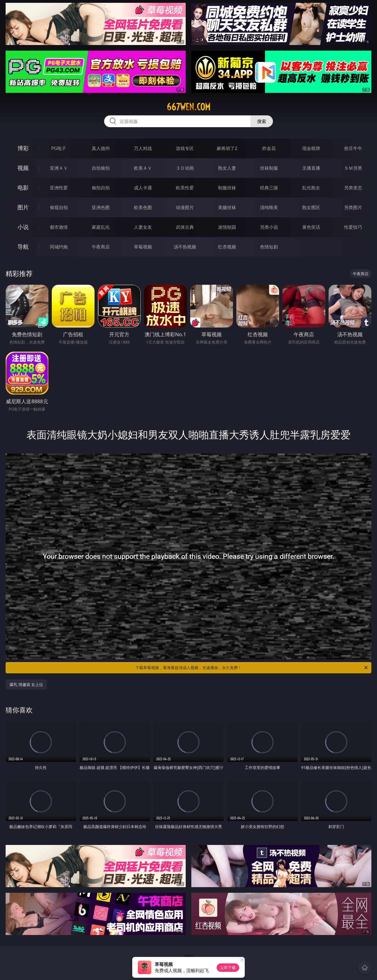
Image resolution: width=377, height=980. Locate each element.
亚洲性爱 (59, 188)
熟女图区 (311, 207)
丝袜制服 (269, 168)
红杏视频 (227, 247)
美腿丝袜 (227, 207)
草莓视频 (143, 247)
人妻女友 (143, 227)
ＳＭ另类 (353, 168)
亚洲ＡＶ (59, 168)
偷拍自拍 (101, 188)
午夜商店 (101, 247)
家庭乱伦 (101, 227)
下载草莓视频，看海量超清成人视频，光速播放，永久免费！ (252, 668)
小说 (23, 227)
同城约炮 (59, 247)
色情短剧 (269, 247)
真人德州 (101, 148)
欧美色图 (143, 207)
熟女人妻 (227, 168)
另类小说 (269, 227)
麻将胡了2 (227, 148)
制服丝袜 (227, 188)
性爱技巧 (353, 227)
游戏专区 (185, 148)
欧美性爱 (185, 188)
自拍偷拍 (101, 168)
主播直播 (311, 168)
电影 (23, 188)
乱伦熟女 (311, 188)
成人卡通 (143, 188)
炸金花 (269, 148)
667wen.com (188, 107)
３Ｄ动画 (185, 168)
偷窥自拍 (59, 207)
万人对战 (143, 148)
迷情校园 (227, 227)
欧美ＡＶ (143, 168)
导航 (23, 247)
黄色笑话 (311, 227)
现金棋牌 (311, 148)
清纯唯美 (269, 207)
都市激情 (59, 227)
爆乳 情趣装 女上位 (26, 684)
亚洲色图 (101, 207)
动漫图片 (185, 207)
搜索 (262, 121)
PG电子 (59, 148)
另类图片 (353, 207)
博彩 (23, 148)
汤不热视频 (185, 247)
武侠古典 (185, 227)
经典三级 (269, 188)
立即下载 (228, 967)
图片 (23, 207)
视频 (23, 168)
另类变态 (353, 188)
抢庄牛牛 (353, 148)
